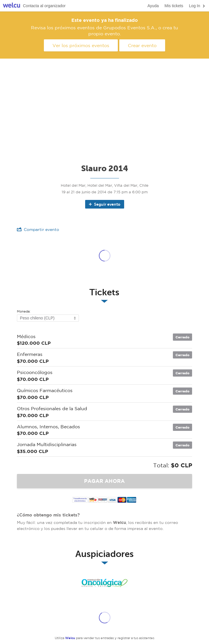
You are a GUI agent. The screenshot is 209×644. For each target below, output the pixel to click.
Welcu (11, 6)
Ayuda (153, 6)
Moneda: (24, 312)
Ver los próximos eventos (81, 45)
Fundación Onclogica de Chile (105, 583)
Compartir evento (38, 229)
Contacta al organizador (44, 6)
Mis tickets (174, 6)
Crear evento (142, 45)
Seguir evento (104, 204)
